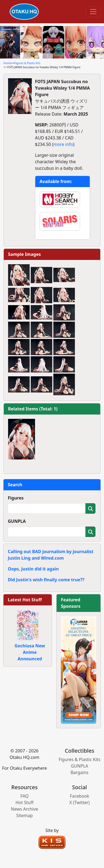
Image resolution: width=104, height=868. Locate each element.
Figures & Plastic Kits (27, 63)
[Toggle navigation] (93, 12)
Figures (16, 498)
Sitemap (25, 815)
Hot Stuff (24, 802)
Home (7, 63)
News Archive (25, 809)
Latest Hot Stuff (25, 600)
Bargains (79, 772)
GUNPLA (17, 521)
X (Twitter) (79, 802)
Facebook (79, 796)
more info (63, 144)
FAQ (25, 796)
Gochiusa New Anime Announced (30, 652)
